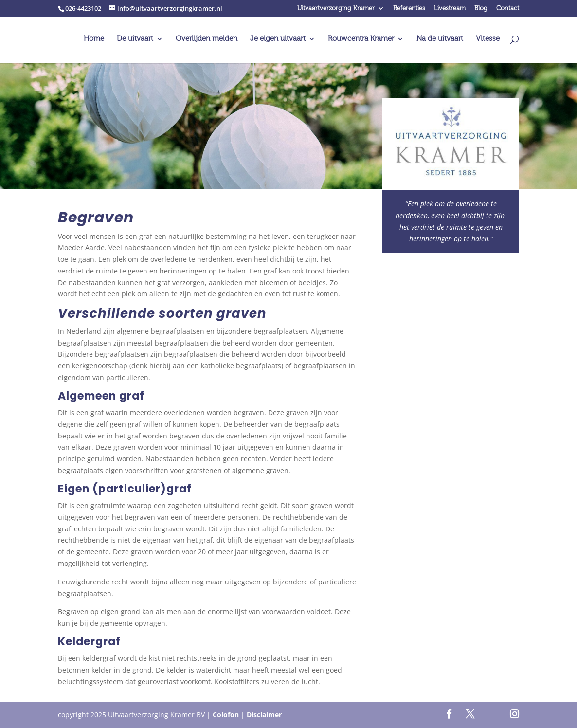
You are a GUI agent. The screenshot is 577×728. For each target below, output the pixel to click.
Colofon (226, 715)
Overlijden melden (207, 39)
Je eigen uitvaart (278, 39)
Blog (481, 9)
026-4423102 (83, 8)
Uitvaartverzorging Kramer (336, 9)
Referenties (409, 9)
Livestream (450, 9)
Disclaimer (264, 715)
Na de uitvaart (440, 39)
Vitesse (488, 39)
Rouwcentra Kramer (361, 39)
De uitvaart (135, 39)
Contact (508, 9)
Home (94, 39)
